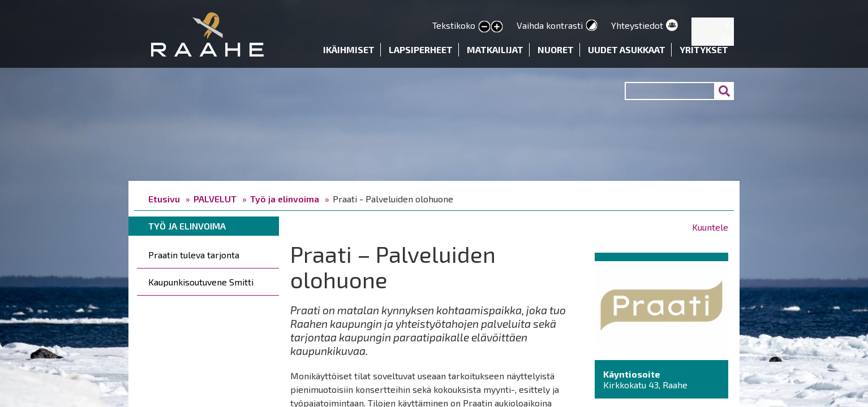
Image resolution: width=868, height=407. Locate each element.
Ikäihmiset (349, 49)
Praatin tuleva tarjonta (194, 255)
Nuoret (556, 49)
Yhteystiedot (637, 25)
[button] (661, 303)
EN (727, 38)
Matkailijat (495, 49)
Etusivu (164, 199)
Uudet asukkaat (627, 49)
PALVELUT (215, 199)
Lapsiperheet (421, 49)
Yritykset (704, 49)
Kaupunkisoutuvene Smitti (201, 282)
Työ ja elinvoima (285, 199)
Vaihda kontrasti (550, 25)
